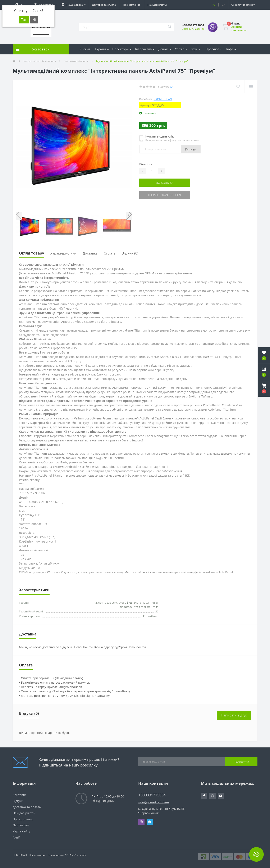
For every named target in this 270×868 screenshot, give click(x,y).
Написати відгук (234, 715)
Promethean (163, 99)
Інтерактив (145, 49)
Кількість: (146, 164)
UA (223, 5)
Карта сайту (21, 831)
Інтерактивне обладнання (40, 61)
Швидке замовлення (165, 195)
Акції (16, 837)
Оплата (110, 253)
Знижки (84, 49)
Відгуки (18, 801)
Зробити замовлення (239, 29)
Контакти (19, 795)
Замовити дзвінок (193, 29)
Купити (191, 149)
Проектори (122, 49)
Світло (181, 49)
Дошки (165, 49)
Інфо (231, 49)
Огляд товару (32, 253)
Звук (196, 49)
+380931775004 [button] (152, 795)
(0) (172, 87)
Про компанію (132, 5)
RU (214, 5)
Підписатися (241, 762)
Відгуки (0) (130, 253)
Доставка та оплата (104, 5)
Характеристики (63, 253)
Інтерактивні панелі (76, 61)
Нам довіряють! (157, 5)
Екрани (102, 49)
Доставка (90, 253)
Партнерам (21, 825)
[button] (45, 5)
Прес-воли (213, 49)
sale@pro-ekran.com (154, 802)
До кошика (165, 183)
